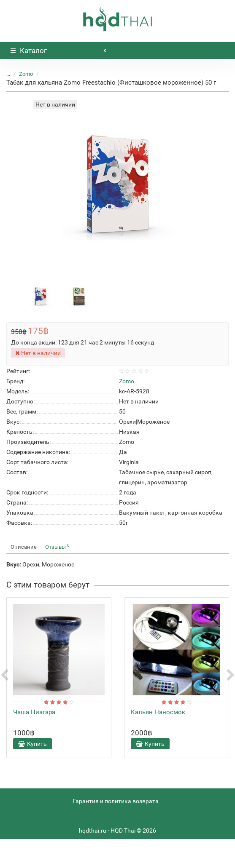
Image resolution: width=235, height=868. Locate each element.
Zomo (26, 74)
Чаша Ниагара (34, 712)
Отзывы (57, 546)
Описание (24, 547)
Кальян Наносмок (158, 712)
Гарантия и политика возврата (116, 801)
